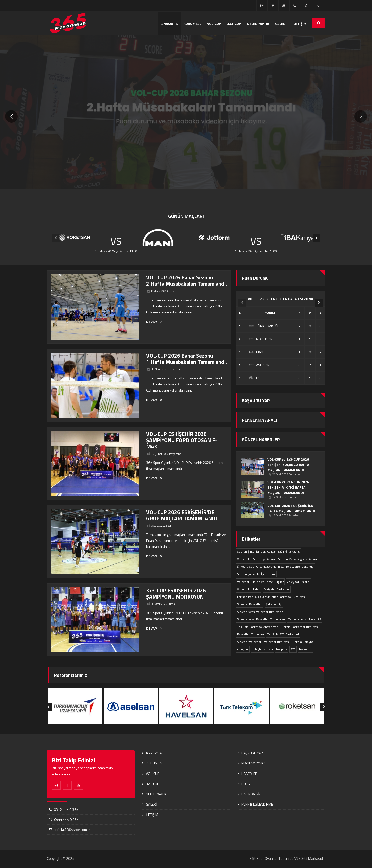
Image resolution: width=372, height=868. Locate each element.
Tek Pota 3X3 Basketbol (283, 634)
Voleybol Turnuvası (277, 642)
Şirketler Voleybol (249, 642)
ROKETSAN (261, 339)
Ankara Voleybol (304, 642)
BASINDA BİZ (251, 794)
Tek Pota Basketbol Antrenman (258, 627)
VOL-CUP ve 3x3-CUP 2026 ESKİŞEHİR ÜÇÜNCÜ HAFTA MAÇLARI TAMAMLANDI (288, 465)
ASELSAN (259, 365)
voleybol (243, 649)
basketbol (306, 649)
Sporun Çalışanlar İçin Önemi (256, 574)
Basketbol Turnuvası (250, 634)
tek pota (282, 649)
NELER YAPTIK (258, 23)
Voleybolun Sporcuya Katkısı (256, 559)
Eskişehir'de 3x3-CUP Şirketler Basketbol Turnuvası (271, 597)
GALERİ (281, 23)
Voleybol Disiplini (299, 582)
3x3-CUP (234, 23)
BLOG (246, 784)
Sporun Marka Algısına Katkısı (297, 559)
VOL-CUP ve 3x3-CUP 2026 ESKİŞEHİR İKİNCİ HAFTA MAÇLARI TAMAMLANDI (288, 487)
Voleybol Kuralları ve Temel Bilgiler (260, 582)
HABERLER (249, 773)
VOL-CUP (214, 23)
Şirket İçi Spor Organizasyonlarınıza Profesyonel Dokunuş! (276, 567)
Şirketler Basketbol (250, 604)
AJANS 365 (299, 859)
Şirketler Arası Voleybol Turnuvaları (260, 612)
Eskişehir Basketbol (277, 589)
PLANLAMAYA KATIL (255, 763)
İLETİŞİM (300, 23)
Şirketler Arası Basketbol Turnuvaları (261, 619)
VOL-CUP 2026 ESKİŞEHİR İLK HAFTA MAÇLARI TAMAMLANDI (291, 508)
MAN (256, 352)
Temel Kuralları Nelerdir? (305, 619)
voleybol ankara (262, 649)
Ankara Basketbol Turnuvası (300, 627)
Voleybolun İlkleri (249, 589)
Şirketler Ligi (274, 604)
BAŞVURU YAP (256, 400)
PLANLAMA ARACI (259, 420)
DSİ (255, 378)
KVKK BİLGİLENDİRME (257, 804)
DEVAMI (154, 321)
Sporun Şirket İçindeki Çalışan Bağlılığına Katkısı (269, 552)
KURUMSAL (192, 23)
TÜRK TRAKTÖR (264, 326)
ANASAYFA (169, 23)
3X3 (293, 649)
